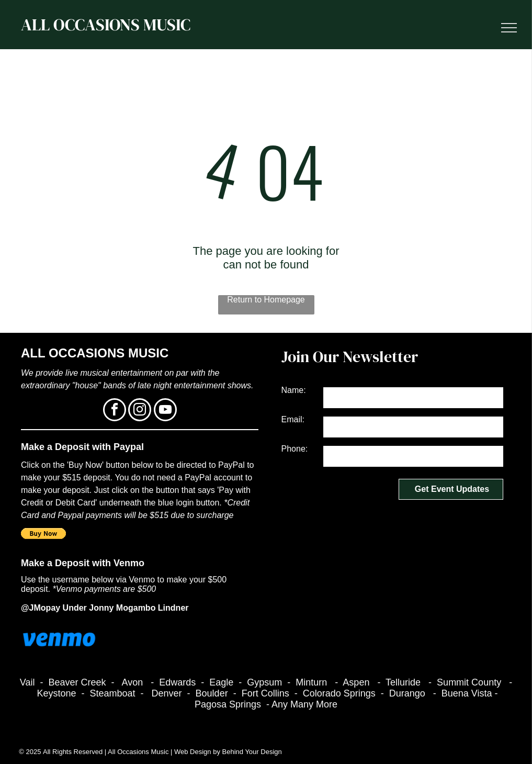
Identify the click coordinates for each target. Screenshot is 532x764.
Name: (294, 390)
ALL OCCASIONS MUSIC (106, 25)
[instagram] (140, 411)
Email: (293, 419)
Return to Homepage (266, 300)
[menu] (509, 28)
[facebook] (115, 411)
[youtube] (165, 411)
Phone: (295, 449)
